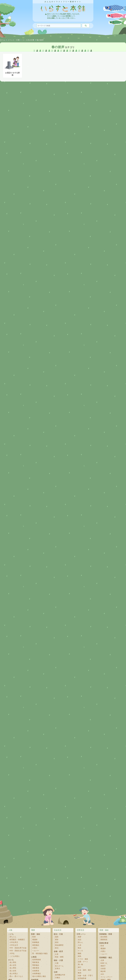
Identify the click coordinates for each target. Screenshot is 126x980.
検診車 (103, 971)
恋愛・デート (83, 962)
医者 (34, 937)
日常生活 (80, 930)
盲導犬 (58, 969)
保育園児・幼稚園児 (17, 940)
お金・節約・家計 (85, 970)
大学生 (12, 953)
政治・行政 (58, 934)
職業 (33, 930)
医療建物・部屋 (106, 934)
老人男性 (13, 968)
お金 (57, 954)
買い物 (80, 964)
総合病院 (104, 937)
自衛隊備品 (37, 974)
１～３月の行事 (28, 40)
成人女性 (13, 965)
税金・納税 (59, 957)
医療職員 (36, 942)
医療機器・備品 (106, 957)
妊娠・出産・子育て (85, 976)
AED (102, 974)
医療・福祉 (36, 934)
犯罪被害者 (82, 978)
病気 (80, 956)
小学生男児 (14, 942)
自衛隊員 (36, 971)
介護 (57, 963)
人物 (10, 930)
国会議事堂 (59, 945)
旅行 (80, 967)
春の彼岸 (40, 40)
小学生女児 (14, 945)
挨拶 (80, 937)
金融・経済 (58, 951)
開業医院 (104, 940)
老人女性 (13, 971)
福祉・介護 (58, 960)
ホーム (3, 40)
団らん (80, 942)
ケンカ (80, 951)
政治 (57, 948)
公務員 (34, 957)
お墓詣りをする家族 (13, 66)
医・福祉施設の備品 (40, 953)
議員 (57, 937)
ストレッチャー (106, 977)
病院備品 (36, 945)
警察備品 (36, 965)
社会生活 (58, 930)
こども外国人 (15, 956)
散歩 (80, 948)
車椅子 (103, 966)
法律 (56, 972)
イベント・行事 (14, 40)
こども (11, 934)
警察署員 (36, 962)
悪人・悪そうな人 (16, 976)
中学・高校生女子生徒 (18, 951)
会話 (80, 940)
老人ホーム (59, 966)
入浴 (80, 945)
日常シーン (81, 934)
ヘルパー (36, 951)
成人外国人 (14, 974)
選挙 (57, 940)
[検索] (86, 26)
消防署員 (36, 968)
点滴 (102, 960)
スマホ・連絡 (83, 959)
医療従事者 (104, 943)
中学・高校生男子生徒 (18, 948)
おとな (11, 960)
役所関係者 (37, 960)
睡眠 (80, 953)
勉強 (80, 973)
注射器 (103, 969)
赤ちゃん (13, 937)
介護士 (35, 948)
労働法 (58, 978)
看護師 (35, 940)
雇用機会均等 (60, 975)
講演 (57, 942)
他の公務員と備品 (39, 976)
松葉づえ (104, 963)
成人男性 (13, 962)
